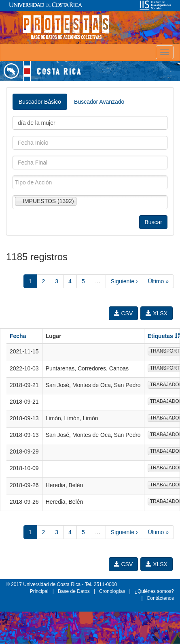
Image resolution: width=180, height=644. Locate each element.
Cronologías (112, 591)
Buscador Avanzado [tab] (99, 102)
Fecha (18, 336)
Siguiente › (124, 281)
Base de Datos (74, 591)
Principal (39, 591)
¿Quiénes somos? (154, 591)
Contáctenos (160, 598)
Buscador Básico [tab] (40, 102)
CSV (124, 313)
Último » (158, 281)
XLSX (157, 313)
